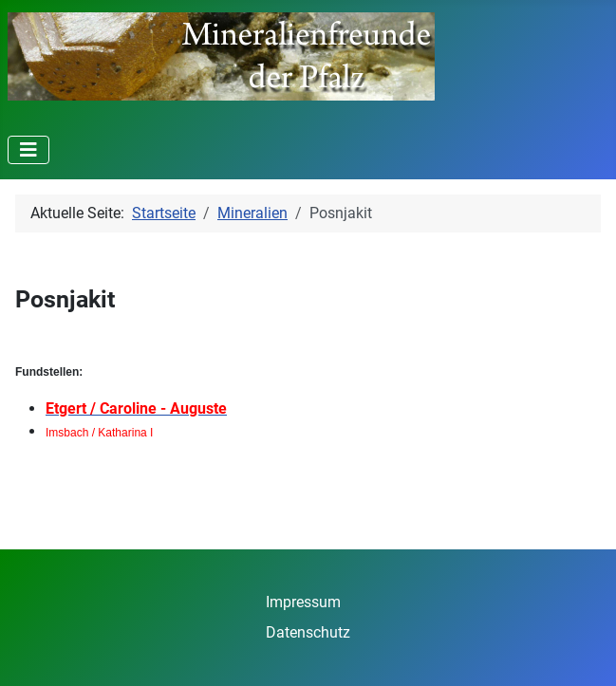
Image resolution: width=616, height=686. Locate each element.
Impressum (303, 602)
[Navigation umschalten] (28, 150)
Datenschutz (308, 632)
